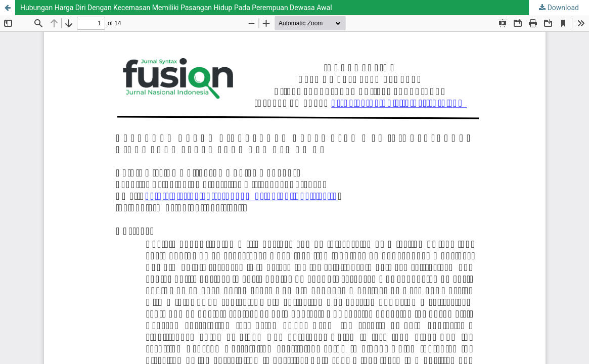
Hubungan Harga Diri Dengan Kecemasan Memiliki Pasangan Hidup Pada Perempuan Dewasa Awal (176, 8)
